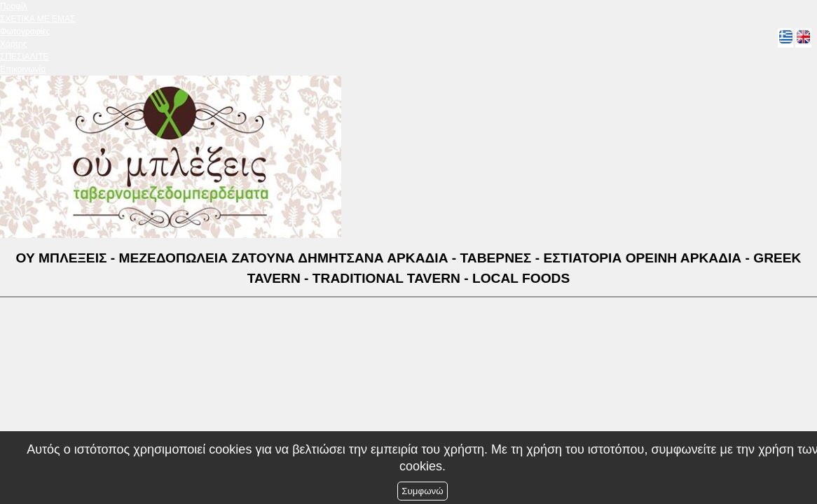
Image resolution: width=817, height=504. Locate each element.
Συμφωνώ (422, 491)
